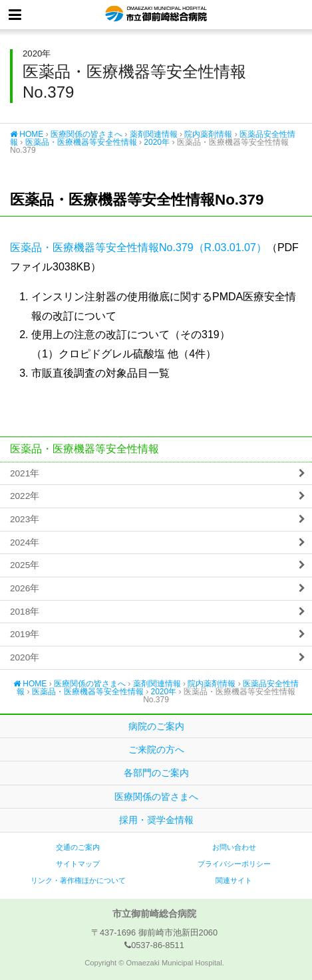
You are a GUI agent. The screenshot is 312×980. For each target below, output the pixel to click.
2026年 (25, 588)
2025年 (25, 565)
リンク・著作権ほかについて (78, 880)
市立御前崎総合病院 (156, 15)
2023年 (25, 519)
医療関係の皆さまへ (86, 134)
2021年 (25, 473)
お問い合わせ (234, 847)
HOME (27, 134)
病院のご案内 (156, 726)
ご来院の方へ (156, 749)
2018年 (25, 612)
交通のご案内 (78, 847)
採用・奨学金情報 (156, 820)
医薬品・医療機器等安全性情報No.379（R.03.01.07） (138, 247)
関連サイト (234, 880)
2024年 (25, 542)
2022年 (25, 496)
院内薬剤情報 (208, 134)
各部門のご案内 (156, 773)
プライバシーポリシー (234, 864)
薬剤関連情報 (154, 134)
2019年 (25, 634)
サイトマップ (78, 864)
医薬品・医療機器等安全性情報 (81, 142)
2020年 (157, 142)
